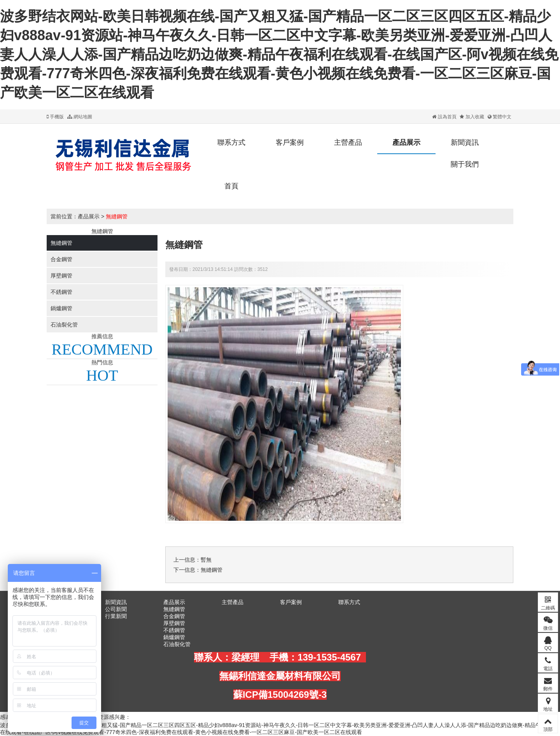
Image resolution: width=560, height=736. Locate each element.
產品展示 (406, 142)
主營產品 (348, 142)
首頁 (231, 186)
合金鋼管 (61, 259)
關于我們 (465, 164)
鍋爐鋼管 (61, 308)
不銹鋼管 (61, 292)
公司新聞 (116, 609)
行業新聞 (116, 616)
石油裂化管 (64, 325)
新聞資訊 (465, 142)
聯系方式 (231, 142)
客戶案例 (290, 142)
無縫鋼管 (117, 216)
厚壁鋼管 (61, 276)
